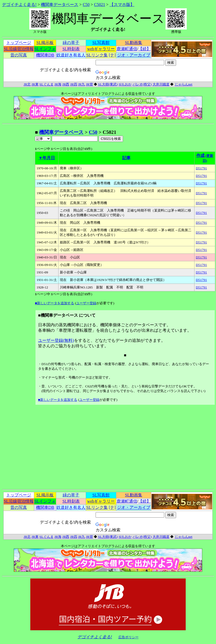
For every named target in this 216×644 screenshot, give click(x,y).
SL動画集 (134, 43)
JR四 (74, 84)
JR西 (66, 84)
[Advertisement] (18, 207)
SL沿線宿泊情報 (19, 49)
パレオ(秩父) (142, 84)
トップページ (19, 43)
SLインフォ (45, 49)
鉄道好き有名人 (71, 55)
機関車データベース (60, 5)
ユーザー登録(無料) (56, 340)
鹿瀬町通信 (127, 49)
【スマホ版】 (122, 5)
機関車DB (45, 55)
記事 (126, 158)
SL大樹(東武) (108, 84)
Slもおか (125, 84)
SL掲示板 (45, 43)
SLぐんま (46, 84)
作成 (200, 155)
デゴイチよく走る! (19, 5)
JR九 (81, 84)
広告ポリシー (128, 637)
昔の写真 (19, 55)
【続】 (145, 49)
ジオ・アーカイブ (134, 55)
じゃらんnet (183, 84)
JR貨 (89, 84)
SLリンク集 (97, 55)
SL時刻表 (71, 49)
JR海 (58, 84)
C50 (86, 5)
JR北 (27, 84)
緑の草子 (71, 43)
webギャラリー (101, 49)
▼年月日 (47, 158)
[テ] (112, 55)
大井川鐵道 (161, 84)
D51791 (201, 168)
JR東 (35, 84)
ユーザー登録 (86, 303)
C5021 (100, 5)
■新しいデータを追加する (55, 303)
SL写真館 (101, 43)
